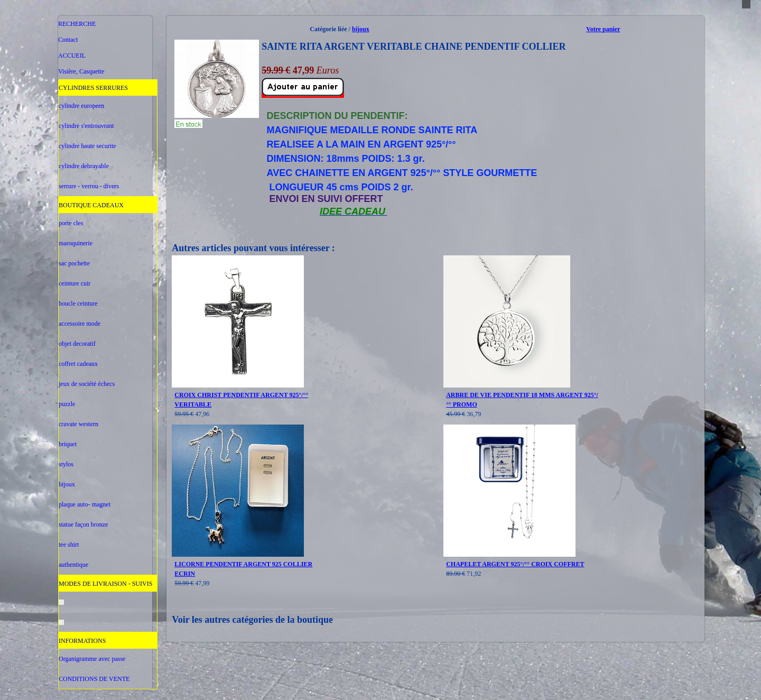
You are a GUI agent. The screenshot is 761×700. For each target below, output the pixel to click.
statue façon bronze (83, 524)
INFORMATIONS (82, 641)
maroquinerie (76, 243)
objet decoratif (77, 344)
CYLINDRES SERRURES (93, 88)
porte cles (71, 223)
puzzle (67, 404)
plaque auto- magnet (85, 504)
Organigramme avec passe (92, 659)
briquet (68, 444)
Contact (68, 40)
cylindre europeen (81, 106)
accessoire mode (80, 324)
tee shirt (69, 545)
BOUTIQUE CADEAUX (91, 205)
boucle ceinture (78, 303)
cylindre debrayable (84, 166)
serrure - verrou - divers (89, 186)
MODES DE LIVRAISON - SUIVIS (105, 584)
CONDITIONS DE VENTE (94, 679)
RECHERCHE (77, 24)
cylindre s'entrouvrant (86, 126)
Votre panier (603, 29)
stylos (66, 464)
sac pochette (74, 263)
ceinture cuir (75, 283)
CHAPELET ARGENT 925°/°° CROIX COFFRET (515, 564)
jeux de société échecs (87, 384)
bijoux (67, 484)
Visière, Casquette (81, 71)
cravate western (78, 424)
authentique (73, 565)
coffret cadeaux (78, 364)
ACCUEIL (72, 56)
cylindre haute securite (87, 146)
